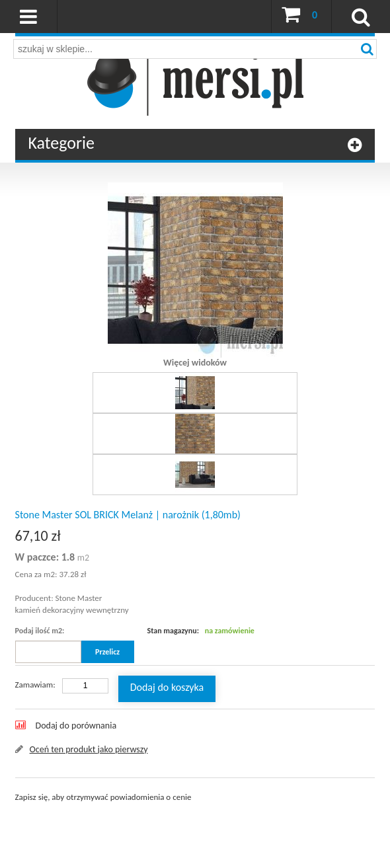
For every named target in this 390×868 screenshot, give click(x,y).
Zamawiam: (35, 685)
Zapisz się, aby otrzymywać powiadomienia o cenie (103, 797)
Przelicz (107, 652)
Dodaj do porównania (76, 726)
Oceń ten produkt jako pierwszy (89, 749)
